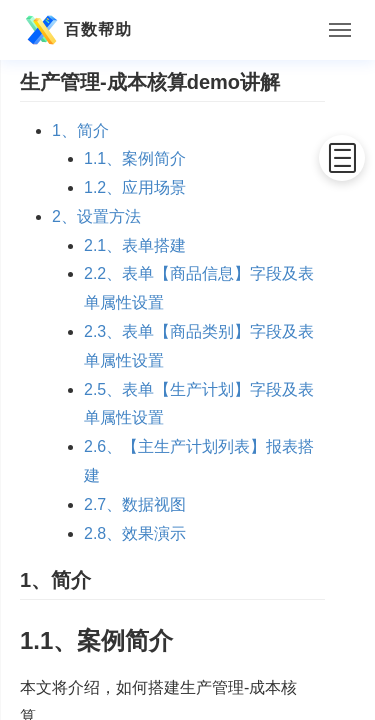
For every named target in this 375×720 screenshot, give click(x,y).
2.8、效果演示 (135, 533)
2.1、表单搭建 (135, 245)
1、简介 (80, 130)
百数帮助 (76, 30)
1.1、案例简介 (135, 158)
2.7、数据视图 (135, 504)
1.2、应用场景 (135, 187)
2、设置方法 (96, 216)
